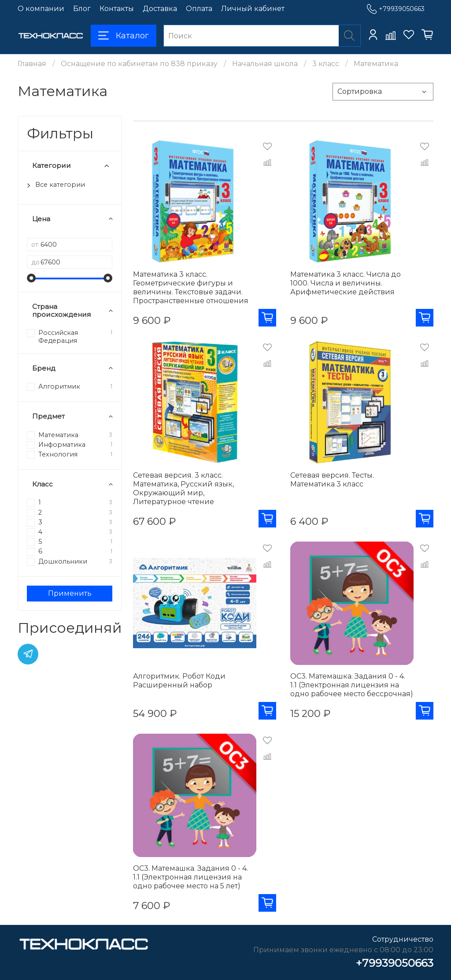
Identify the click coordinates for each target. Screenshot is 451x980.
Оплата (199, 9)
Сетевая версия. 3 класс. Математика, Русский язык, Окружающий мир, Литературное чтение (183, 488)
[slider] (31, 278)
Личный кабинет (253, 9)
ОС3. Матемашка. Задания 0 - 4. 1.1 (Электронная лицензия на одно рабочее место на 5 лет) (190, 877)
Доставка (160, 9)
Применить (70, 593)
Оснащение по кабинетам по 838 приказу (139, 64)
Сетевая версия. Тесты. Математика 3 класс (332, 480)
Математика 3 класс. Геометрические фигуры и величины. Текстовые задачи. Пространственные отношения (191, 288)
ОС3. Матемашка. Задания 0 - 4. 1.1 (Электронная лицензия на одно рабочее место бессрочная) (352, 685)
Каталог (124, 36)
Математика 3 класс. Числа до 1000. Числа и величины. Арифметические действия (346, 283)
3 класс (326, 64)
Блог (82, 9)
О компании (41, 9)
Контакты (117, 9)
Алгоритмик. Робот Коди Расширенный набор (179, 681)
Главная (32, 64)
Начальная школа (265, 64)
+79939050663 (396, 9)
